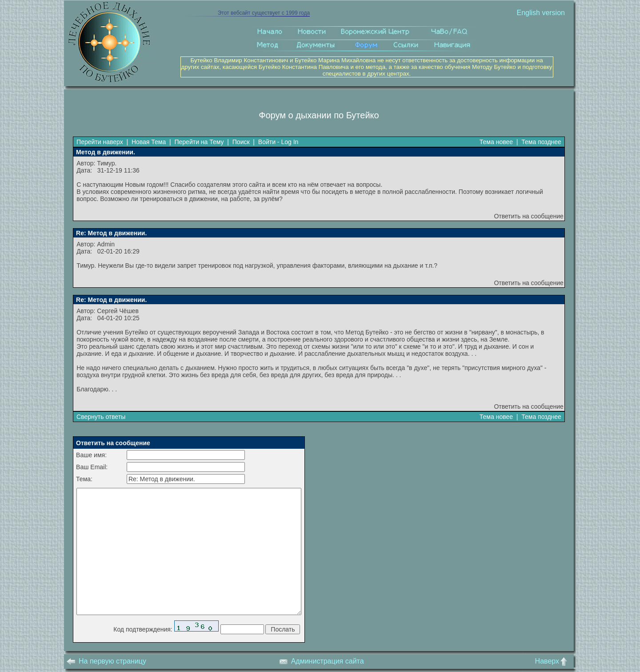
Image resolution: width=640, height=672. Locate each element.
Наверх (553, 661)
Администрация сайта (322, 661)
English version (541, 13)
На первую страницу (106, 661)
